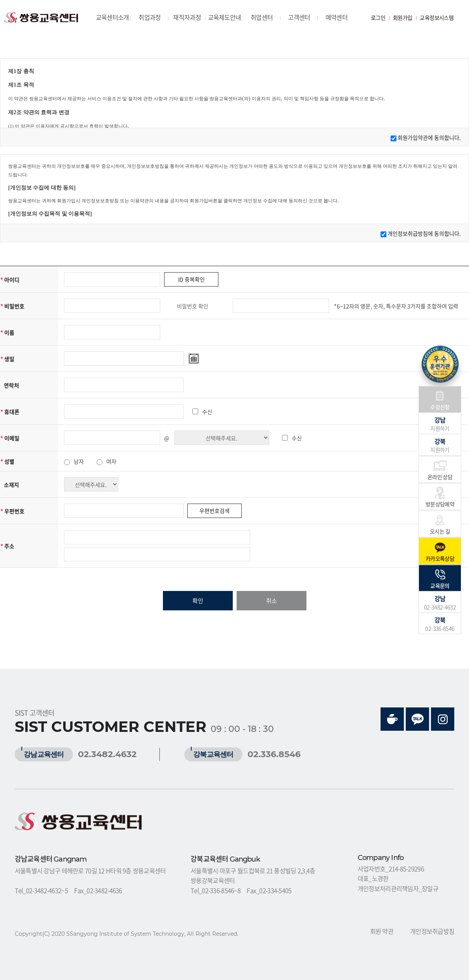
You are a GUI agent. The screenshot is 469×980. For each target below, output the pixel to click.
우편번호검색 (215, 511)
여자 (111, 461)
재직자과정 (187, 17)
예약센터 (337, 17)
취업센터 (262, 17)
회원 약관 (382, 931)
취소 (272, 601)
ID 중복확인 (191, 279)
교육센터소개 (112, 17)
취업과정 (150, 17)
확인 (198, 601)
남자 (79, 461)
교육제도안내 (225, 17)
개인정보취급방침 (432, 931)
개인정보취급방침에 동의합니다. (424, 233)
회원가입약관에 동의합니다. (429, 137)
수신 (207, 412)
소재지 (11, 485)
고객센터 (299, 17)
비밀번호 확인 (193, 306)
